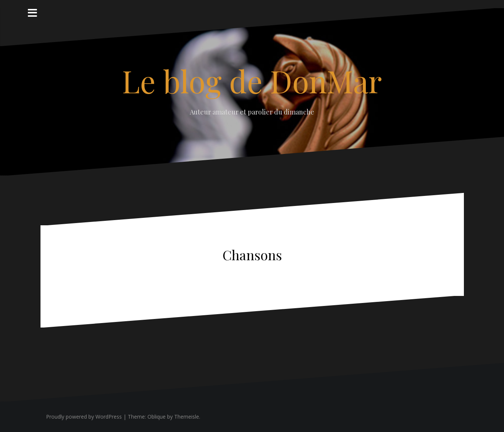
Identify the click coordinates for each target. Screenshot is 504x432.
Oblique (157, 417)
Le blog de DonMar (252, 81)
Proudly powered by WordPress (84, 417)
